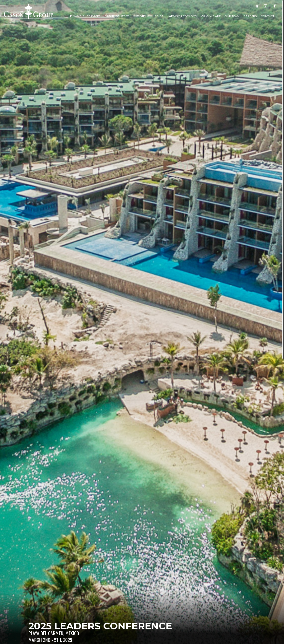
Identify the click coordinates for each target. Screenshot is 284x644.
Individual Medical (149, 16)
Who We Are (211, 16)
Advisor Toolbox (183, 16)
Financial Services (85, 16)
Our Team (232, 16)
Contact (267, 16)
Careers (250, 16)
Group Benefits (117, 16)
